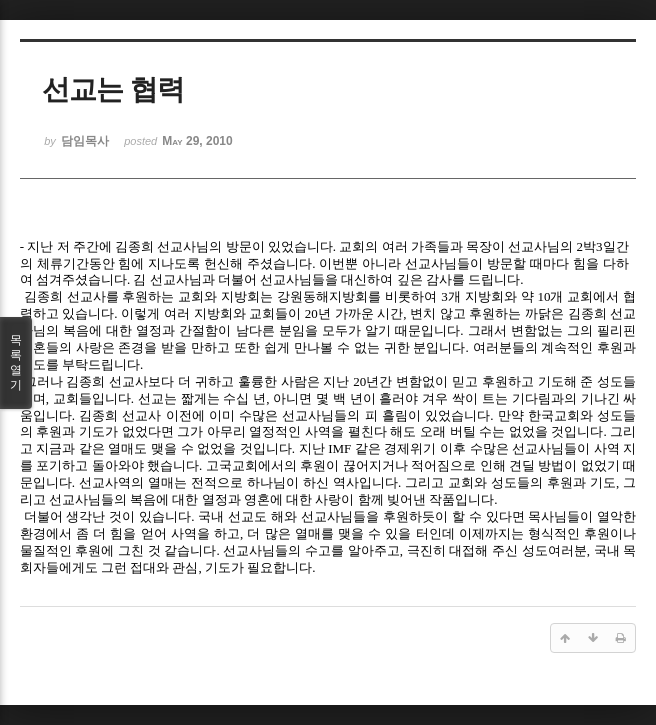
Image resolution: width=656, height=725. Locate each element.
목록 (16, 363)
